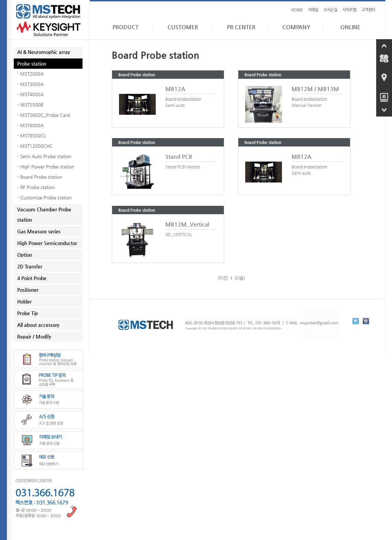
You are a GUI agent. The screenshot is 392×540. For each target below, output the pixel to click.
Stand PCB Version (183, 167)
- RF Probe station (36, 187)
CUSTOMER (183, 27)
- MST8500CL (31, 136)
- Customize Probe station (45, 197)
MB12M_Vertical (187, 224)
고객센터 (368, 10)
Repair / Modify (34, 337)
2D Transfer (30, 266)
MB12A (175, 89)
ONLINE (350, 27)
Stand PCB (179, 157)
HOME (297, 10)
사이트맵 (349, 10)
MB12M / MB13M (315, 89)
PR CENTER (241, 27)
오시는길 (330, 10)
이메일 (313, 10)
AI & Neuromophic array (44, 52)
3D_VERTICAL (179, 234)
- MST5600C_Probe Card (43, 115)
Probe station (32, 64)
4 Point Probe (32, 278)
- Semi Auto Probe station (44, 156)
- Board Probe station (40, 177)
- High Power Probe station (46, 167)
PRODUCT (126, 27)
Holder (24, 301)
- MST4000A (30, 94)
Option (25, 255)
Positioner (28, 290)
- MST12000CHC (35, 146)
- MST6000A (30, 125)
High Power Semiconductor (47, 243)
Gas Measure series (39, 231)
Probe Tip (28, 313)
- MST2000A (30, 74)
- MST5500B (30, 105)
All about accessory (38, 325)
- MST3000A (30, 84)
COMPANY (296, 27)
